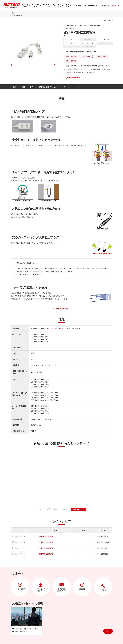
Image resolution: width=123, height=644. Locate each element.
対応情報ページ (56, 328)
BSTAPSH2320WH (46, 548)
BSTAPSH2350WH (46, 536)
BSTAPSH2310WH (46, 554)
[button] (78, 509)
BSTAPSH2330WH (46, 542)
